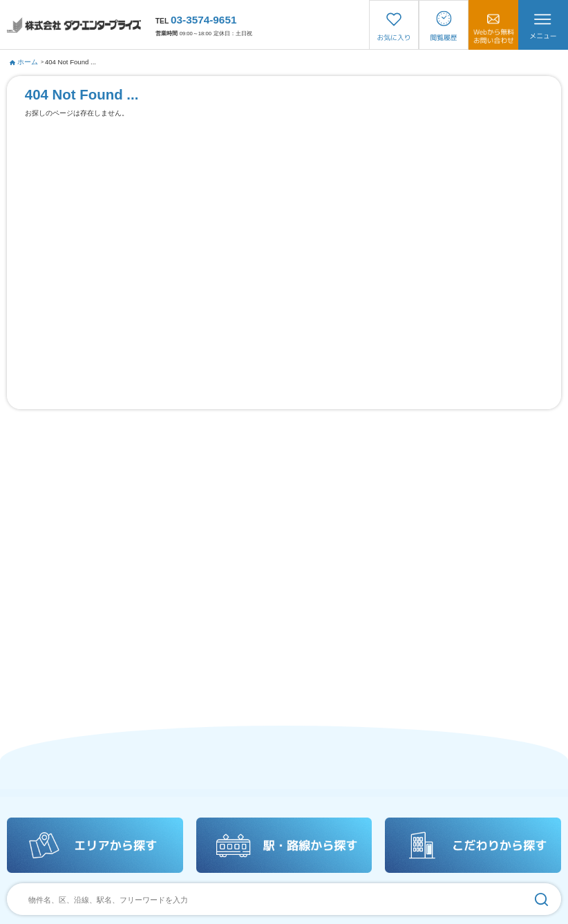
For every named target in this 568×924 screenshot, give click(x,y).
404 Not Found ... (70, 62)
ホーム (24, 62)
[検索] (541, 899)
